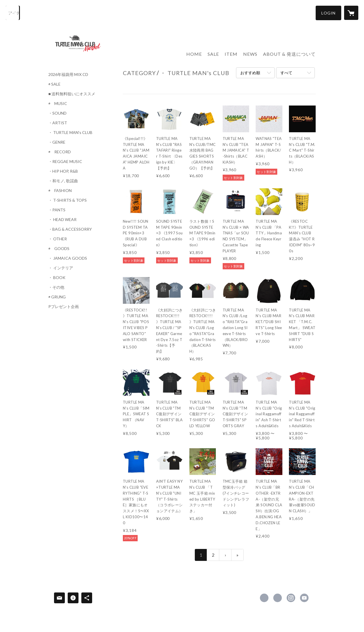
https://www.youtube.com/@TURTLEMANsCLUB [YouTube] (304, 598)
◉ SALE (54, 84)
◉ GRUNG (57, 297)
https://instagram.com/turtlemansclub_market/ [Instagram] (291, 598)
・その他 (56, 287)
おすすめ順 (250, 73)
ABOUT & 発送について (289, 54)
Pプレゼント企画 (64, 307)
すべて (286, 73)
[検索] (13, 13)
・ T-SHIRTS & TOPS (68, 200)
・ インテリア (61, 268)
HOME (194, 54)
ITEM (231, 54)
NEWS (250, 54)
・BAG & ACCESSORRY (70, 229)
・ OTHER (58, 239)
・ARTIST (58, 123)
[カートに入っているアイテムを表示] (351, 13)
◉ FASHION (60, 191)
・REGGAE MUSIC (65, 162)
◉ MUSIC (58, 104)
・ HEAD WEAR (62, 220)
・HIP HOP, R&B (63, 171)
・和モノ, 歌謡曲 (63, 181)
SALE (213, 54)
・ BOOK (57, 278)
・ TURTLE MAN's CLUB (70, 133)
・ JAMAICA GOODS (68, 258)
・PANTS (57, 210)
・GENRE (57, 142)
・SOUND (57, 113)
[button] (328, 13)
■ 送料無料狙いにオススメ (72, 94)
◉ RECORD (60, 152)
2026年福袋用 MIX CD (68, 75)
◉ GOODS (59, 249)
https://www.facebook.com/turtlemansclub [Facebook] (264, 598)
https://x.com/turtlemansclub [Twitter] (278, 598)
